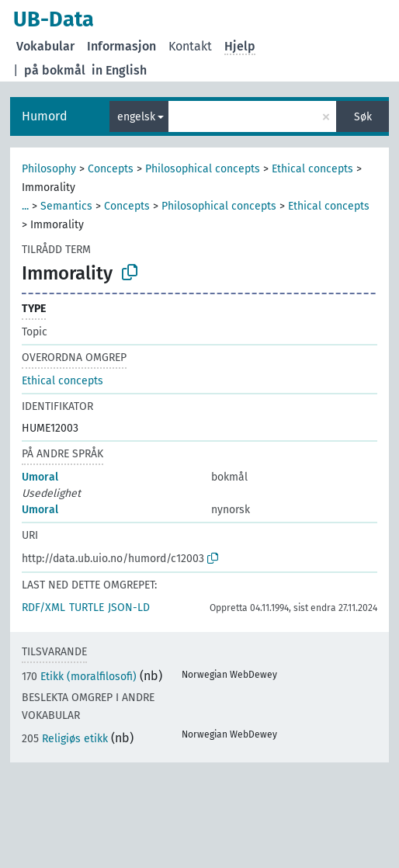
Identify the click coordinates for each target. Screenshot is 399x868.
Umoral (40, 477)
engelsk (136, 117)
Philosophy (49, 169)
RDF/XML (43, 608)
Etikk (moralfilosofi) (79, 677)
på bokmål (55, 70)
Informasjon (121, 46)
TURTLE (87, 608)
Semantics (66, 206)
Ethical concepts (312, 169)
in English (119, 70)
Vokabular (45, 46)
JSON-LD (129, 608)
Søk (363, 117)
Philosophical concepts (203, 169)
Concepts (111, 169)
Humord (45, 116)
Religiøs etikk (65, 739)
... (25, 206)
